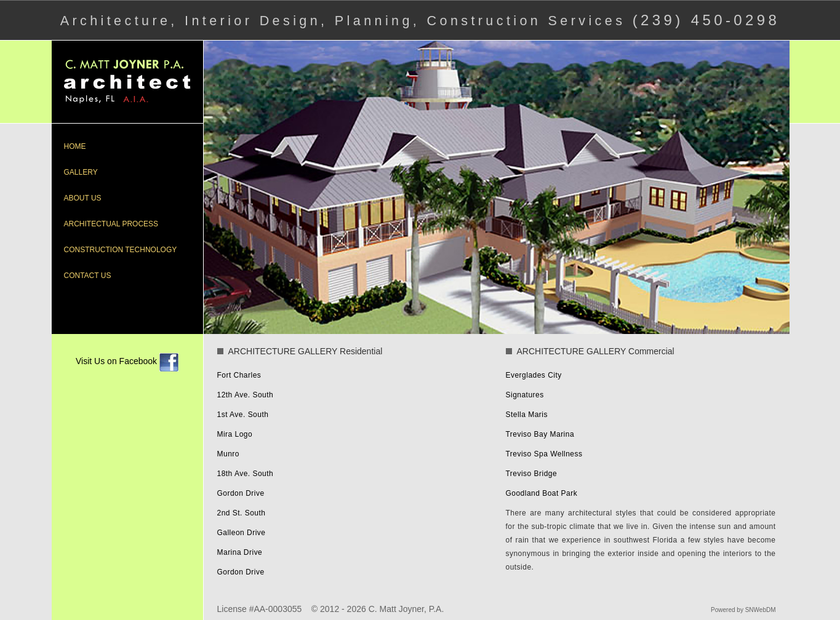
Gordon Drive (241, 493)
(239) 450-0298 (706, 20)
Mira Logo (235, 434)
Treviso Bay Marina (540, 434)
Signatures (525, 395)
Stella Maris (527, 415)
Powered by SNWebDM (743, 610)
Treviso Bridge (532, 474)
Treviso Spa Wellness (544, 454)
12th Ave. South (246, 395)
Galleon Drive (242, 533)
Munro (228, 454)
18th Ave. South (246, 474)
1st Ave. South (243, 415)
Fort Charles (239, 375)
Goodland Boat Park (542, 493)
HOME (75, 146)
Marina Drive (240, 552)
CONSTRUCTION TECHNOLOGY (121, 250)
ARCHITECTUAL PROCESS (111, 224)
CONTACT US (88, 276)
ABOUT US (83, 198)
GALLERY (81, 172)
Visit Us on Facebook (127, 361)
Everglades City (534, 375)
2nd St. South (242, 513)
